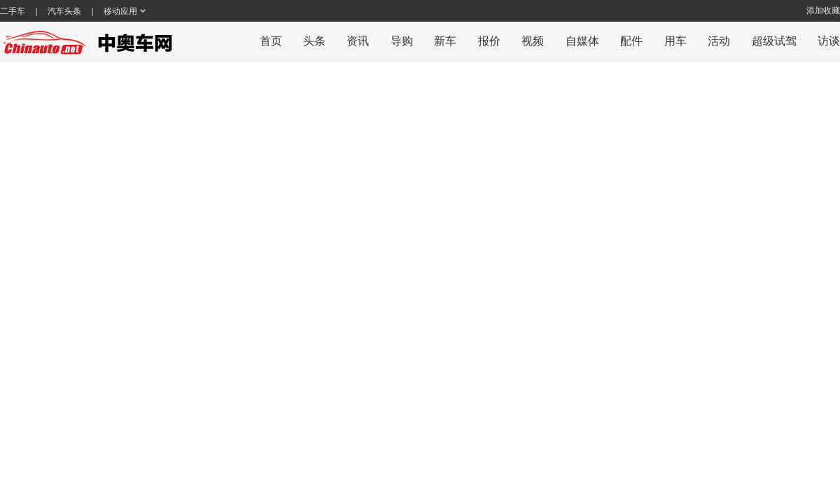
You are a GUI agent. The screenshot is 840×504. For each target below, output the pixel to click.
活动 (719, 41)
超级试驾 (774, 41)
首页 (271, 41)
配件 (631, 41)
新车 (445, 41)
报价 (489, 41)
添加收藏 (823, 10)
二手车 (13, 11)
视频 (533, 41)
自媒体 (582, 41)
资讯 (358, 41)
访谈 (829, 41)
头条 (314, 41)
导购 (402, 41)
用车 (675, 41)
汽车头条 (64, 11)
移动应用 (120, 11)
